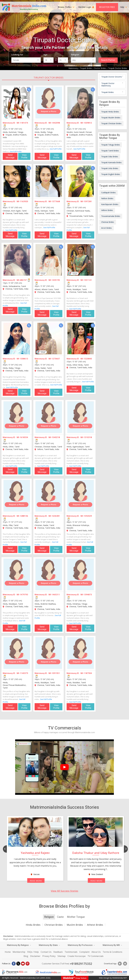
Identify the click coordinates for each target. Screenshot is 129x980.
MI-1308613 (22, 359)
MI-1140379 (22, 673)
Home (8, 952)
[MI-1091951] (49, 653)
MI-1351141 (86, 280)
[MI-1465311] (49, 574)
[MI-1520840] (81, 339)
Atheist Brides (95, 925)
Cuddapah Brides (108, 192)
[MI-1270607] (49, 339)
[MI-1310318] (81, 417)
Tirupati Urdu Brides (110, 168)
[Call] (29, 90)
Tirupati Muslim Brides (111, 118)
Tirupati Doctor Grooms (112, 77)
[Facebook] (14, 964)
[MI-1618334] (17, 417)
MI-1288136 (22, 516)
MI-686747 (22, 280)
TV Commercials (95, 956)
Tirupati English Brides (111, 174)
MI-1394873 (86, 595)
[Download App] (120, 964)
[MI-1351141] (81, 260)
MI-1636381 (54, 516)
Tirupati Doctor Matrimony (108, 84)
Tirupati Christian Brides (111, 123)
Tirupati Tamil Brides (110, 151)
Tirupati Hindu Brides (110, 112)
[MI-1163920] (17, 181)
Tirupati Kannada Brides (111, 162)
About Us (96, 952)
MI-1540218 (54, 437)
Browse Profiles (66, 7)
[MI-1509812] (81, 103)
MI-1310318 (86, 437)
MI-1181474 (22, 123)
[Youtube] (23, 964)
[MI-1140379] (17, 653)
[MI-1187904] (81, 653)
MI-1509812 (86, 123)
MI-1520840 (86, 359)
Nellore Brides (107, 198)
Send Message (10, 156)
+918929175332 (81, 964)
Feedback (58, 952)
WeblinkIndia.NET (120, 978)
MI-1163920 (22, 201)
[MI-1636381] (49, 496)
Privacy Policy (49, 956)
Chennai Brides (108, 222)
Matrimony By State (49, 945)
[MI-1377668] (49, 181)
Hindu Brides (33, 925)
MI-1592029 (86, 516)
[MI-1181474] (17, 103)
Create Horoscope (77, 956)
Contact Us (46, 952)
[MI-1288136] (17, 496)
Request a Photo (49, 111)
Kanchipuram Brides (110, 204)
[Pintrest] (28, 964)
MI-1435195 (54, 280)
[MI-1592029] (81, 496)
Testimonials (71, 952)
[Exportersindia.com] (114, 972)
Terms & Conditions (112, 952)
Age (45, 55)
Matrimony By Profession (81, 945)
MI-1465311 (54, 595)
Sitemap (62, 956)
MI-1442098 (54, 123)
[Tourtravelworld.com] (81, 972)
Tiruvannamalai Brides (111, 216)
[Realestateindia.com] (48, 972)
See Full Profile (16, 151)
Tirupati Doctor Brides (49, 78)
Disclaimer (35, 956)
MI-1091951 (54, 673)
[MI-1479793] (17, 574)
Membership (19, 952)
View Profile (24, 156)
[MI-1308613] (17, 339)
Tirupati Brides (108, 92)
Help (124, 7)
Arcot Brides (106, 228)
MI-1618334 (22, 437)
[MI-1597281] (81, 181)
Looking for (17, 55)
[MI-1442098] (49, 103)
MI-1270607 (54, 359)
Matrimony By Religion (19, 945)
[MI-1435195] (49, 260)
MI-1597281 (86, 201)
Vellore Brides (107, 210)
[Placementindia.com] (15, 972)
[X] (18, 964)
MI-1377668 (54, 201)
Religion (75, 55)
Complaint (84, 952)
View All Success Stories (64, 891)
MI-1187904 (86, 673)
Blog (26, 956)
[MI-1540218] (49, 417)
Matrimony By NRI (112, 945)
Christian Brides (54, 925)
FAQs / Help (33, 952)
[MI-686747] (17, 260)
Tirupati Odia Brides (110, 157)
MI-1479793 (22, 595)
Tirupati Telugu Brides (111, 145)
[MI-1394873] (81, 574)
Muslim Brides (75, 925)
